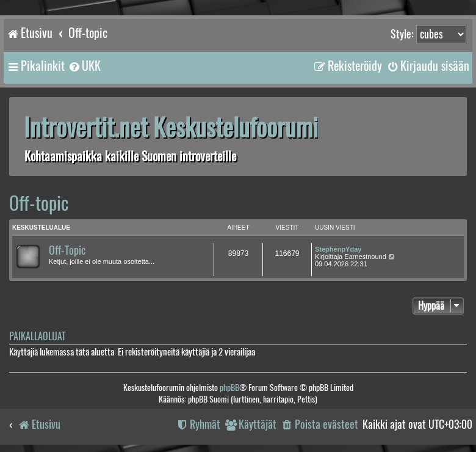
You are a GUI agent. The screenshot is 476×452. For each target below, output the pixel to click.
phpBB (229, 388)
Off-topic (39, 203)
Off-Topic (67, 250)
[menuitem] (84, 66)
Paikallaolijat (37, 336)
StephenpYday (338, 249)
